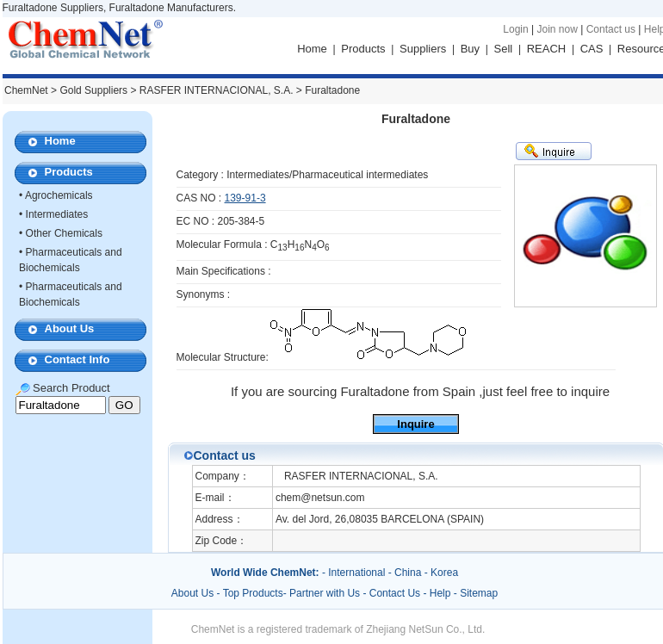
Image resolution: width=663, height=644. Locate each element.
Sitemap (479, 593)
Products (363, 49)
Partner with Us (326, 593)
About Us (70, 328)
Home (312, 49)
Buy (470, 49)
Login (515, 29)
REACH (547, 49)
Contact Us (395, 593)
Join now (557, 29)
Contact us (611, 29)
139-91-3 (245, 198)
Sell (504, 49)
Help (440, 593)
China (408, 573)
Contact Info (77, 359)
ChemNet (26, 90)
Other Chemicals (64, 233)
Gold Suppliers (93, 90)
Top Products (253, 593)
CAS (592, 49)
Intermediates (57, 214)
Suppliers (423, 49)
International (356, 573)
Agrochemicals (59, 195)
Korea (444, 573)
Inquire (415, 424)
